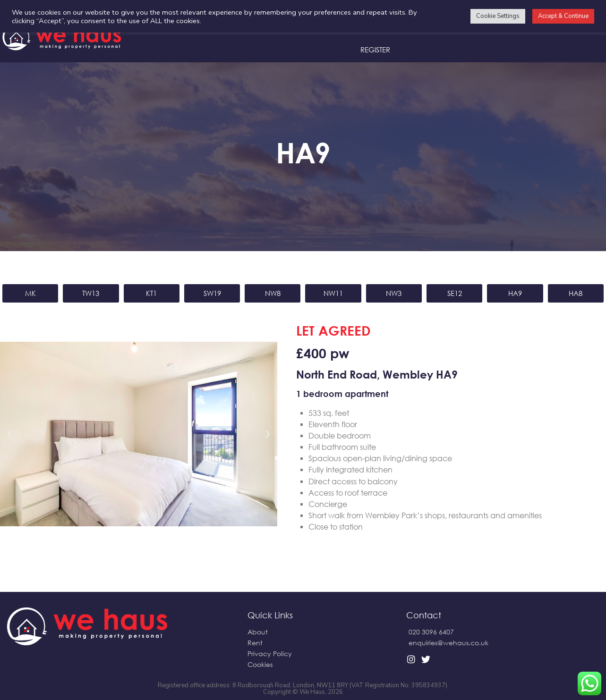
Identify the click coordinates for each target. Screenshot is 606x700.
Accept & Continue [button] (563, 16)
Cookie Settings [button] (498, 16)
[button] (9, 434)
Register (375, 50)
